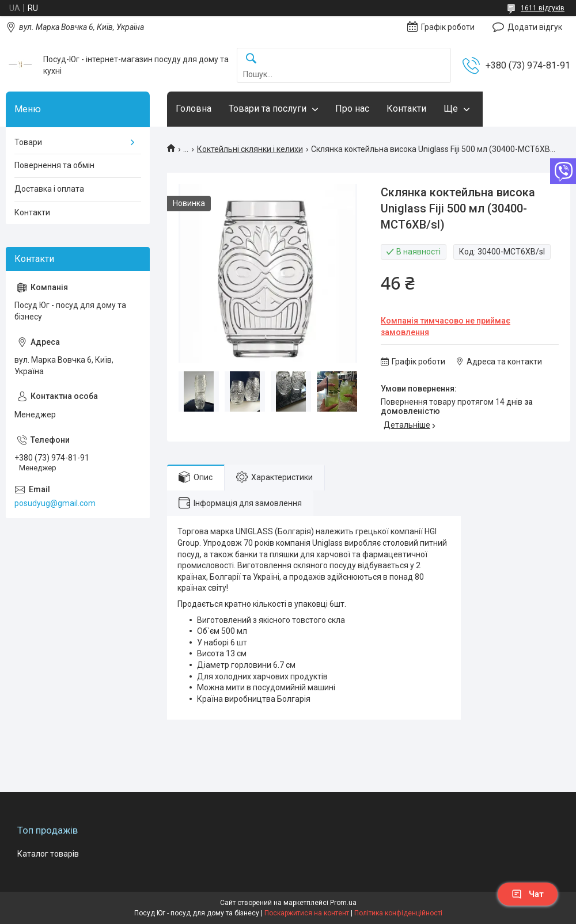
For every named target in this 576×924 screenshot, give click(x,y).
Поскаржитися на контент (307, 913)
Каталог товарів (48, 854)
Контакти (406, 109)
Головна (194, 109)
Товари (28, 142)
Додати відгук (535, 27)
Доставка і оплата (49, 189)
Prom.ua (343, 903)
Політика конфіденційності (398, 913)
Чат (528, 894)
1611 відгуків (543, 8)
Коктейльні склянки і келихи (250, 149)
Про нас (352, 109)
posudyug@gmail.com (55, 503)
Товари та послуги (268, 109)
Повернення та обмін (54, 165)
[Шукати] (251, 59)
